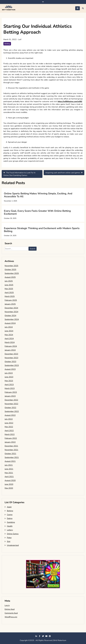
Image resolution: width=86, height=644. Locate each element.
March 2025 (10, 296)
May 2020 (9, 488)
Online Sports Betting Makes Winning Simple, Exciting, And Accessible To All (38, 195)
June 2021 (9, 469)
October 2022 (10, 408)
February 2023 (11, 392)
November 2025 (11, 266)
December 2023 (11, 354)
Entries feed (10, 609)
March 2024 (10, 342)
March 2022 (10, 434)
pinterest (50, 636)
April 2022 (9, 431)
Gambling (11, 522)
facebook (40, 636)
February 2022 (11, 438)
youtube (46, 636)
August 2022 (10, 415)
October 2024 (10, 316)
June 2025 (9, 285)
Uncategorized (13, 545)
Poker (9, 538)
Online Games (13, 534)
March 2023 (10, 388)
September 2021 (12, 457)
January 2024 (10, 350)
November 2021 (11, 450)
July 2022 (9, 419)
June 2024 (9, 331)
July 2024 (9, 327)
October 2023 (10, 362)
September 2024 (12, 319)
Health (10, 526)
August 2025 (10, 277)
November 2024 (11, 312)
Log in (7, 605)
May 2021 (9, 473)
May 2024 (9, 335)
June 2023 (9, 377)
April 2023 (9, 385)
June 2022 (9, 423)
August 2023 (10, 369)
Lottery (10, 530)
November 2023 (11, 358)
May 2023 (9, 381)
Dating (10, 518)
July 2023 (9, 373)
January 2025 (10, 304)
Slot (9, 541)
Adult (9, 507)
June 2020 (9, 484)
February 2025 (11, 300)
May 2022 (9, 427)
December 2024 (11, 308)
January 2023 (10, 396)
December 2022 (11, 400)
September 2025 (12, 273)
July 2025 (9, 281)
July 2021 (9, 465)
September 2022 (12, 411)
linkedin (36, 636)
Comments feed (11, 613)
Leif (20, 39)
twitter (43, 636)
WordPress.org (11, 617)
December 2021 (11, 446)
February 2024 (11, 346)
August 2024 (10, 323)
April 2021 (9, 477)
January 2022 (10, 442)
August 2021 (10, 461)
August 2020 (10, 480)
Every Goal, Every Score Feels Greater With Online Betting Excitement (37, 212)
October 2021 (10, 454)
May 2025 (9, 289)
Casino (10, 515)
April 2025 (9, 293)
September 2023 (12, 365)
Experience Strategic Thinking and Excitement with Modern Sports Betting (42, 230)
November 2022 (11, 404)
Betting (7, 44)
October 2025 (10, 270)
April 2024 (9, 339)
